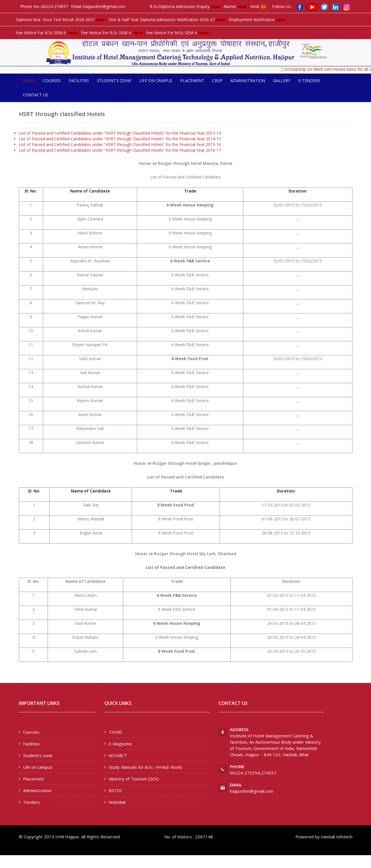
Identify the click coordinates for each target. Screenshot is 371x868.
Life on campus (156, 81)
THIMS (115, 732)
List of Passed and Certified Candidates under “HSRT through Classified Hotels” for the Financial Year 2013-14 (120, 133)
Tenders (32, 802)
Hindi (260, 7)
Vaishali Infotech (337, 837)
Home (29, 81)
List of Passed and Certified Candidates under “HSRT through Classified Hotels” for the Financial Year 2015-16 (120, 144)
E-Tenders (309, 81)
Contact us (36, 95)
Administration (248, 81)
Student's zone (114, 81)
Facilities (79, 81)
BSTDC (115, 790)
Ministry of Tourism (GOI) (134, 779)
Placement (192, 81)
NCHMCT (118, 755)
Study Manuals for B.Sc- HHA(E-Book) (145, 767)
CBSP (217, 81)
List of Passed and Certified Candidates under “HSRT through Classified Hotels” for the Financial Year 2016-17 (120, 150)
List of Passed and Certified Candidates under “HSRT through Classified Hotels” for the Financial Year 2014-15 (120, 139)
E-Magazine (120, 744)
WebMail (117, 802)
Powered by (308, 837)
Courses (52, 81)
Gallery (282, 81)
